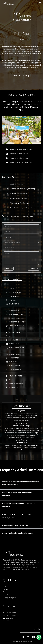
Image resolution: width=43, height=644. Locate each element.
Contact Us (9, 269)
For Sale (6, 589)
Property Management (10, 598)
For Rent (6, 592)
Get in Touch (8, 618)
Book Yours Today (22, 76)
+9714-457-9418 (9, 612)
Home (5, 586)
